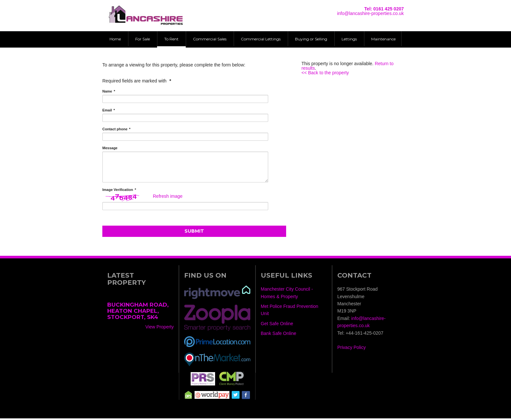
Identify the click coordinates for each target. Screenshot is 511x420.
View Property (160, 328)
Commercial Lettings (261, 39)
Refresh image (168, 198)
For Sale (143, 39)
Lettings (349, 39)
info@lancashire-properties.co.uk (370, 13)
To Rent (171, 39)
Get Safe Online (277, 325)
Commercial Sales (210, 39)
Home (115, 39)
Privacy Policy (351, 349)
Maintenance (383, 39)
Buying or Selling (311, 39)
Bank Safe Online (278, 335)
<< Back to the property (325, 73)
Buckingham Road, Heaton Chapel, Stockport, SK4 (138, 312)
